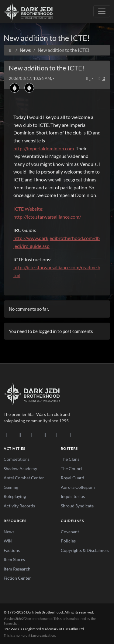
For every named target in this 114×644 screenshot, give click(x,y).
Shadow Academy (20, 469)
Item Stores (14, 559)
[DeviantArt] (20, 435)
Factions (12, 550)
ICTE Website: (28, 209)
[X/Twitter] (57, 435)
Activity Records (19, 506)
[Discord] (7, 435)
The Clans (70, 459)
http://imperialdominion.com (44, 148)
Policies (68, 541)
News (9, 532)
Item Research (17, 569)
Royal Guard (73, 478)
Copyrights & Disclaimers (85, 550)
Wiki (8, 541)
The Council (72, 469)
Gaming (11, 487)
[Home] (10, 50)
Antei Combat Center (24, 478)
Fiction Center (17, 578)
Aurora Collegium (78, 487)
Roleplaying (15, 496)
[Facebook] (32, 435)
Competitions (17, 459)
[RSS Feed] (70, 435)
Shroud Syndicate (77, 506)
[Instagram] (45, 435)
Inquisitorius (73, 496)
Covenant (70, 532)
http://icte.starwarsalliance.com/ (47, 217)
